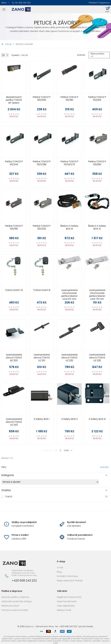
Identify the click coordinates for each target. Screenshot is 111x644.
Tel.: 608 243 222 (21, 3)
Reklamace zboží (10, 606)
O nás (60, 567)
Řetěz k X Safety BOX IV (97, 227)
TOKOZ (9, 497)
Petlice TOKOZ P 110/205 (97, 98)
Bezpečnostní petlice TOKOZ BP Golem (14, 100)
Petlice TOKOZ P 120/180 (97, 163)
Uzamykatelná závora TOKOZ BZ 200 (14, 358)
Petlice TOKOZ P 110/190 (69, 98)
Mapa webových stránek (70, 581)
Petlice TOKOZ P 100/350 (42, 98)
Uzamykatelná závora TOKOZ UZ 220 (69, 358)
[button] (107, 9)
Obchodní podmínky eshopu (17, 601)
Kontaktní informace (67, 576)
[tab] (55, 476)
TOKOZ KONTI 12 (14, 290)
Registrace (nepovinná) (69, 597)
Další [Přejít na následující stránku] (68, 450)
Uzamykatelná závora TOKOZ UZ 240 (14, 422)
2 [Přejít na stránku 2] (60, 450)
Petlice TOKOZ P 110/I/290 (42, 163)
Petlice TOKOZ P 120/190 (14, 227)
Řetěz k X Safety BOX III (69, 227)
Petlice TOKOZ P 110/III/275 (69, 163)
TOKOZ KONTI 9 (42, 290)
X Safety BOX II (69, 419)
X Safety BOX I (42, 419)
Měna (4, 3)
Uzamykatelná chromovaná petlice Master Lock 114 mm (69, 295)
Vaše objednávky (66, 606)
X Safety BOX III (97, 419)
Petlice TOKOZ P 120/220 (42, 227)
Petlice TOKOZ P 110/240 (14, 163)
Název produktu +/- (97, 55)
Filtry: (4, 467)
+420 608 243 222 (24, 581)
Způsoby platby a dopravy (15, 597)
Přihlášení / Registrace (99, 3)
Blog (59, 572)
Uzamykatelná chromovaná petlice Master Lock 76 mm (97, 295)
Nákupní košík (64, 610)
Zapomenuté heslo (67, 601)
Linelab (89, 626)
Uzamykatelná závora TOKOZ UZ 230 (97, 358)
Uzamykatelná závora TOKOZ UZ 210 (42, 358)
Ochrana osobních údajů (15, 610)
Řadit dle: (81, 55)
